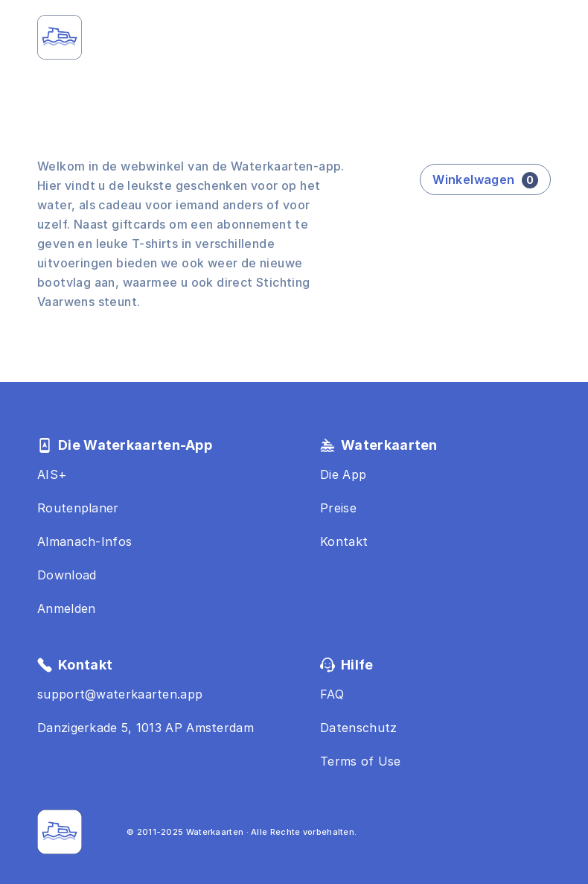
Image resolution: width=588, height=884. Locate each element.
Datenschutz (358, 728)
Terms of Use (361, 761)
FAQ (332, 694)
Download (67, 575)
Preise (338, 508)
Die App (343, 474)
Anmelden (66, 608)
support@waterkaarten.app (120, 694)
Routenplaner (78, 508)
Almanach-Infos (84, 541)
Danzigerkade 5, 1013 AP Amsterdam (146, 728)
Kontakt (344, 541)
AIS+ (52, 474)
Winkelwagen (485, 180)
